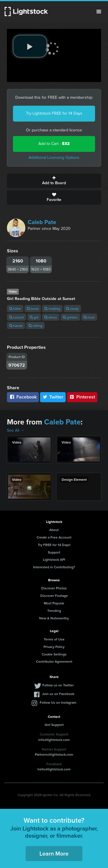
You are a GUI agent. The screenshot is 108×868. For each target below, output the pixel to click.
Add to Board (54, 181)
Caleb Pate (42, 222)
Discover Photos (54, 588)
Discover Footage (54, 596)
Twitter (53, 397)
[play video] (30, 46)
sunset (17, 317)
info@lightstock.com (54, 740)
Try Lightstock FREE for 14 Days (54, 113)
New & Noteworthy (54, 618)
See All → (16, 430)
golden (70, 317)
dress (51, 317)
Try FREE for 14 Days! (54, 545)
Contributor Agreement (54, 661)
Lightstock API (54, 559)
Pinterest (82, 397)
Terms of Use (54, 639)
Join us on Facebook (58, 694)
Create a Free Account (54, 537)
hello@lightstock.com (54, 769)
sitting (35, 326)
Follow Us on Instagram (58, 702)
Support (54, 552)
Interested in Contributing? (54, 567)
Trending (54, 611)
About (54, 530)
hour (89, 317)
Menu (99, 12)
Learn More (54, 853)
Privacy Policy (54, 647)
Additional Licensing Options (54, 158)
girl (34, 317)
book (33, 309)
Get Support (54, 725)
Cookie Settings (54, 654)
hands (16, 326)
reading (52, 309)
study (72, 309)
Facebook (23, 397)
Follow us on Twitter (58, 685)
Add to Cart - (54, 144)
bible (15, 309)
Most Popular (54, 603)
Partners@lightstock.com (54, 754)
